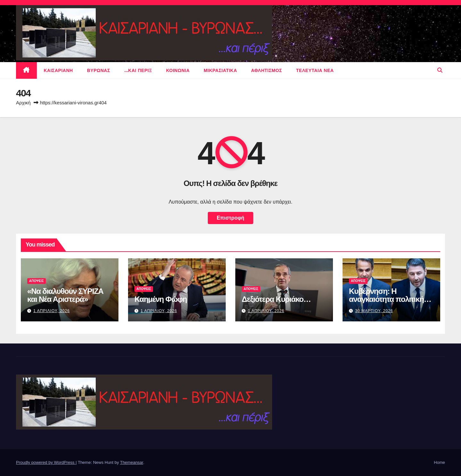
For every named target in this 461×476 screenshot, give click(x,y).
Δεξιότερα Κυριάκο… (276, 299)
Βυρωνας (99, 70)
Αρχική (23, 103)
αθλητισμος (267, 70)
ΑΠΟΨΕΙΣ (36, 281)
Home (439, 462)
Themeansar (132, 462)
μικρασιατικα (220, 70)
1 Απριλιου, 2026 (51, 311)
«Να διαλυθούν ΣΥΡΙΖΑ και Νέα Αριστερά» (65, 295)
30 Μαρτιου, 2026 (374, 311)
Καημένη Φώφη (161, 299)
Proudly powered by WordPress (46, 462)
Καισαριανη (58, 70)
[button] (440, 70)
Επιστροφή (230, 218)
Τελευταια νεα (315, 70)
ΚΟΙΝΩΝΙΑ (178, 70)
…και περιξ (138, 70)
